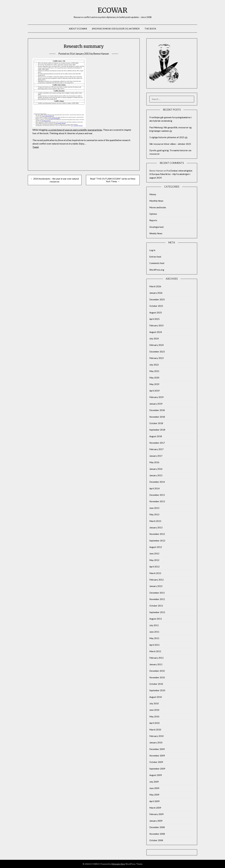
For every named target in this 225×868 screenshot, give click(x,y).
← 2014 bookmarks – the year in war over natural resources (55, 180)
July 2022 (154, 365)
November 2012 (157, 534)
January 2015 (156, 475)
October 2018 (156, 423)
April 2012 (154, 567)
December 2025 (157, 299)
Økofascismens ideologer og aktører (116, 29)
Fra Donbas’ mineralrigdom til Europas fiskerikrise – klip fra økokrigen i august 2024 (171, 174)
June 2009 (154, 788)
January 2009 (156, 821)
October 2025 (156, 306)
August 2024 (156, 332)
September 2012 (157, 541)
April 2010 (154, 723)
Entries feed (155, 257)
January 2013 (156, 527)
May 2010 (154, 716)
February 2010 (156, 736)
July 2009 (154, 782)
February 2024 (156, 345)
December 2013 (157, 495)
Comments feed (157, 263)
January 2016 (156, 469)
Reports (153, 220)
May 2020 (154, 378)
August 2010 (156, 697)
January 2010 (156, 742)
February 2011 (156, 658)
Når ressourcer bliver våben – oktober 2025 (170, 144)
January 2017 (156, 456)
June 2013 (154, 508)
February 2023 (156, 358)
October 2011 (156, 606)
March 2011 (155, 651)
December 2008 (157, 827)
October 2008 (156, 840)
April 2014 (154, 488)
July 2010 (154, 703)
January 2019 (156, 404)
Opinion (153, 214)
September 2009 (157, 769)
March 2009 (155, 808)
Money (153, 194)
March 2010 (155, 730)
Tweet (36, 147)
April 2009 (154, 801)
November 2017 (157, 443)
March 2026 (155, 286)
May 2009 (154, 795)
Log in (152, 250)
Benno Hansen (101, 54)
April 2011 (154, 645)
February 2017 (156, 449)
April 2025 (154, 319)
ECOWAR (113, 10)
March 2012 (155, 573)
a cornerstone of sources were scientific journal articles (75, 130)
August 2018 (156, 436)
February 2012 (156, 580)
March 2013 (155, 521)
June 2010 (154, 710)
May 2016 (154, 462)
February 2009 (156, 814)
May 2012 (154, 560)
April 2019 (154, 391)
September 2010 (157, 690)
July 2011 (154, 625)
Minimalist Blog (118, 864)
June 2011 (154, 632)
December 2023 (157, 352)
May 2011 (154, 638)
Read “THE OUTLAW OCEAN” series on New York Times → (113, 180)
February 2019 (156, 397)
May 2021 (154, 371)
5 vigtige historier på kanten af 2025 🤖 (168, 137)
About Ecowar (78, 29)
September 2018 (157, 430)
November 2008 (157, 834)
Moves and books (158, 207)
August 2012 (156, 547)
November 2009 (157, 756)
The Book (150, 29)
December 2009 (157, 749)
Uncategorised (156, 227)
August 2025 (156, 313)
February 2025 (156, 325)
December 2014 (157, 482)
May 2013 (154, 514)
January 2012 (156, 586)
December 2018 (157, 410)
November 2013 (157, 501)
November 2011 (157, 599)
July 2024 (154, 338)
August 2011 (156, 619)
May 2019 (154, 384)
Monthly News (156, 201)
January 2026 (156, 293)
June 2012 (154, 553)
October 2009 (156, 762)
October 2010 (156, 684)
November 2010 (157, 677)
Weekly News (156, 233)
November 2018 (157, 417)
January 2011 (156, 664)
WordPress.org (157, 270)
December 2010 (157, 671)
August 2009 (156, 775)
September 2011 (157, 612)
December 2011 (157, 593)
